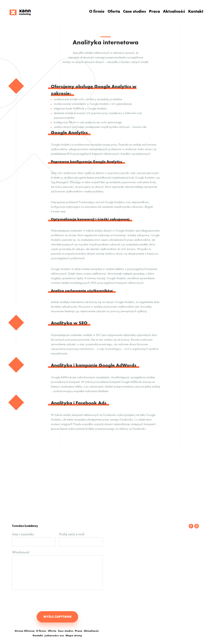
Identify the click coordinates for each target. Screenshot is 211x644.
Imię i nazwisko (23, 534)
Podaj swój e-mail (72, 534)
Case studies (134, 12)
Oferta (114, 12)
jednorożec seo (54, 636)
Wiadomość (21, 552)
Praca (154, 12)
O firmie (97, 12)
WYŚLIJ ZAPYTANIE (57, 617)
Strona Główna (25, 631)
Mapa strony (74, 636)
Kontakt (196, 12)
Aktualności (174, 12)
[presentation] (41, 601)
